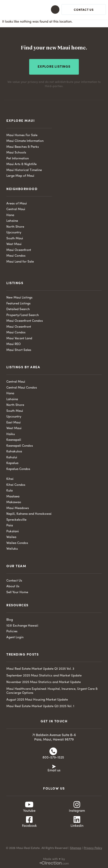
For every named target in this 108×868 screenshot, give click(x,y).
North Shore (15, 227)
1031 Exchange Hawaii (22, 626)
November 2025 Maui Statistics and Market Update (44, 682)
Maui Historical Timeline (24, 170)
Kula (10, 491)
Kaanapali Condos (20, 446)
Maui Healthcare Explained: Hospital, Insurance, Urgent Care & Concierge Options (52, 691)
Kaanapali (14, 440)
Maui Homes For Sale (22, 135)
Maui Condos (16, 256)
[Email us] (54, 766)
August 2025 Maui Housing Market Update (37, 700)
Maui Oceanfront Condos (25, 321)
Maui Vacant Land (19, 339)
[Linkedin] (77, 820)
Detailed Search (18, 309)
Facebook (29, 826)
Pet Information (18, 159)
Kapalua (12, 463)
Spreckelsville (16, 520)
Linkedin (77, 826)
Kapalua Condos (18, 469)
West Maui (14, 244)
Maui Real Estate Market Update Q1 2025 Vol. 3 (40, 669)
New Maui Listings (19, 298)
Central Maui (16, 209)
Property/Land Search (23, 315)
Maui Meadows (18, 508)
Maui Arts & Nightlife (21, 164)
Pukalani (13, 532)
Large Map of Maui (20, 176)
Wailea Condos (17, 543)
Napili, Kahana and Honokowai (29, 514)
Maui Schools (16, 153)
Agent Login (15, 637)
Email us (54, 771)
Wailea (11, 537)
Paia (10, 526)
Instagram (77, 811)
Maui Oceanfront (19, 250)
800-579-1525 (53, 758)
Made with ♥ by (54, 859)
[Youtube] (29, 805)
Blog (10, 620)
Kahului (12, 458)
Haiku (11, 434)
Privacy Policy (93, 848)
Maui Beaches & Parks (23, 147)
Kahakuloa (14, 452)
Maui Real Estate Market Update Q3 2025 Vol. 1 (40, 706)
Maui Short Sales (19, 350)
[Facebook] (29, 820)
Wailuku (12, 549)
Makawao (14, 502)
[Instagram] (77, 805)
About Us (13, 587)
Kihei (10, 479)
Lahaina (12, 221)
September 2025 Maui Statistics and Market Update (44, 676)
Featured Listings (18, 304)
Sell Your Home (17, 592)
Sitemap (76, 848)
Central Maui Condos (22, 388)
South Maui (15, 239)
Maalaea (13, 497)
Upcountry (14, 233)
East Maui (14, 423)
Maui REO (14, 344)
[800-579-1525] (53, 751)
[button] (51, 10)
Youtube (29, 811)
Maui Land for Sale (20, 262)
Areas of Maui (17, 204)
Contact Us (14, 581)
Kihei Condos (16, 485)
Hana (10, 215)
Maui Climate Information (25, 141)
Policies (12, 632)
